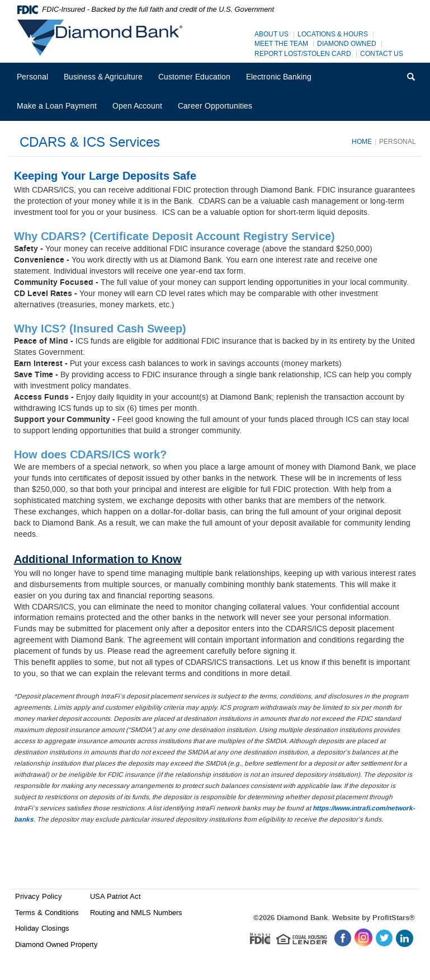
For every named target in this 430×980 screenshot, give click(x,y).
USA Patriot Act (115, 896)
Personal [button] (32, 77)
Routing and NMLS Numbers (136, 913)
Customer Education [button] (194, 77)
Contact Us (382, 54)
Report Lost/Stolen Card (303, 54)
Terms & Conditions (47, 913)
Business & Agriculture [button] (103, 77)
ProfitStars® (394, 918)
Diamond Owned (347, 44)
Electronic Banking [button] (279, 77)
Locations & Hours (333, 34)
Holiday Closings (42, 928)
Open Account (137, 106)
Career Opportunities (219, 111)
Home (362, 142)
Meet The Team (281, 44)
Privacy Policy (39, 896)
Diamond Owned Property (56, 944)
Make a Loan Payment (57, 106)
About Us (271, 34)
